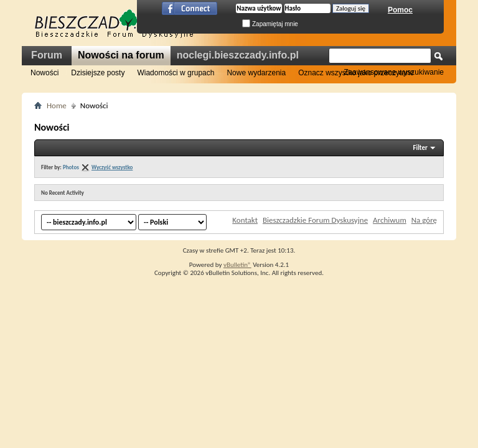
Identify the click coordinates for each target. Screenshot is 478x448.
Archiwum (390, 220)
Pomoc (400, 10)
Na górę (424, 220)
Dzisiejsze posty (98, 73)
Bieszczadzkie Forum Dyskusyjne (315, 220)
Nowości (45, 73)
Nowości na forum (121, 55)
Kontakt (245, 220)
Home (57, 105)
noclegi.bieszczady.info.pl (238, 55)
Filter (420, 148)
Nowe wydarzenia (256, 73)
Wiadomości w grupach (176, 73)
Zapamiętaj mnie (270, 24)
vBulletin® (237, 265)
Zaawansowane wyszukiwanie (394, 72)
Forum (47, 55)
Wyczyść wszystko (112, 167)
